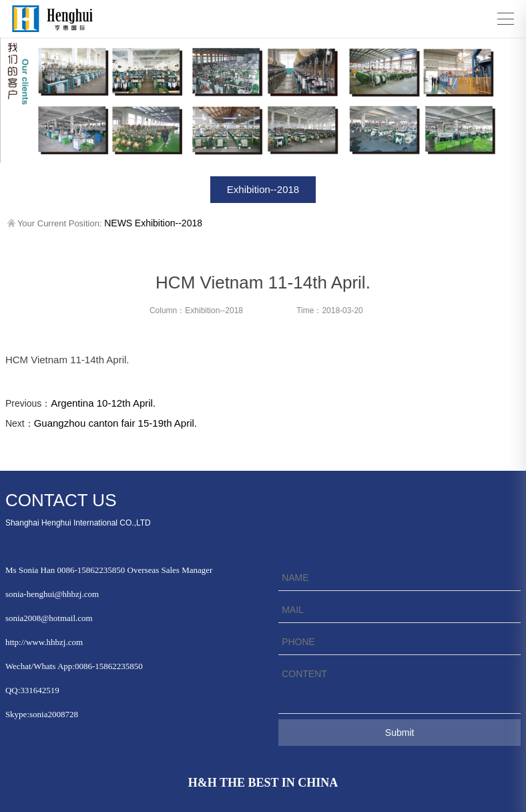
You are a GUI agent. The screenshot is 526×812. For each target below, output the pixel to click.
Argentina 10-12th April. (103, 403)
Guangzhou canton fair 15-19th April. (115, 423)
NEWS (118, 223)
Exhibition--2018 (263, 189)
